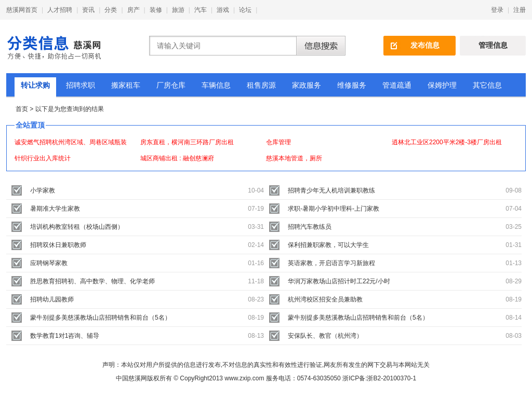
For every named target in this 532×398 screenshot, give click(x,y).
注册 (520, 10)
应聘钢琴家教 (49, 263)
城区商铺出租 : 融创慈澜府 (177, 158)
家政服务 (307, 85)
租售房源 (261, 85)
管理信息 (493, 45)
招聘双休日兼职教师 (58, 245)
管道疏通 (397, 85)
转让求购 (35, 85)
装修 (156, 10)
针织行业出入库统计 (43, 158)
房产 (134, 10)
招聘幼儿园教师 (52, 299)
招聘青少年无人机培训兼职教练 (331, 190)
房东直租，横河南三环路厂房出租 (187, 142)
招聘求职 (81, 85)
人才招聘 (60, 10)
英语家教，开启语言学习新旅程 (331, 263)
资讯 (88, 10)
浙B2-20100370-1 (391, 378)
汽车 (201, 10)
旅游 (178, 10)
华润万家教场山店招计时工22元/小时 (339, 281)
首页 (22, 109)
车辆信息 (216, 85)
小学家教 (43, 190)
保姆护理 (442, 85)
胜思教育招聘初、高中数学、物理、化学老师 (92, 281)
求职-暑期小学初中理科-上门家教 (334, 209)
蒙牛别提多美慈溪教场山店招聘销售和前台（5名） (101, 318)
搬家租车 (126, 85)
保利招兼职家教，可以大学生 (328, 245)
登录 (497, 10)
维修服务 (352, 85)
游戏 (223, 10)
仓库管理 (278, 142)
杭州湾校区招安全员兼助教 (325, 299)
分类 (111, 10)
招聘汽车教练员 (310, 227)
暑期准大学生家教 (55, 209)
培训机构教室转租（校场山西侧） (77, 227)
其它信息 (487, 85)
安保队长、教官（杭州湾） (325, 336)
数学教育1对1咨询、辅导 (65, 336)
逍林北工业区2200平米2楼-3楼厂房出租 (447, 142)
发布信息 (425, 45)
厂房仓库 (171, 85)
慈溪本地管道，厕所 (294, 158)
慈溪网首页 (22, 10)
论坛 (245, 10)
